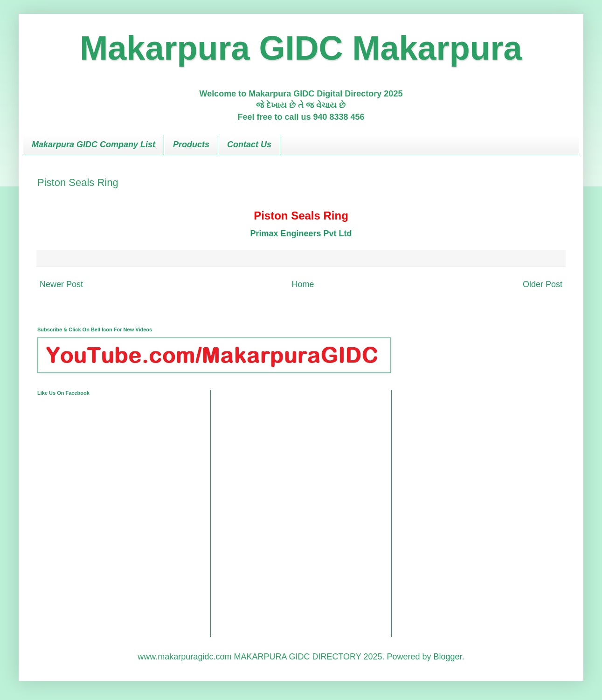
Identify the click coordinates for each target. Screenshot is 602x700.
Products (191, 144)
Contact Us (249, 144)
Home (303, 284)
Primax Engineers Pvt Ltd (301, 233)
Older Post (543, 284)
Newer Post (61, 284)
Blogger (448, 657)
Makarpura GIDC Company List (93, 144)
